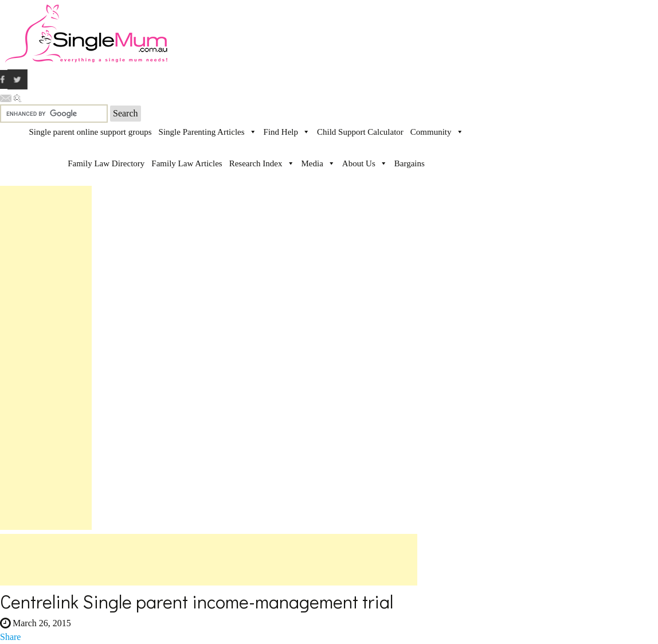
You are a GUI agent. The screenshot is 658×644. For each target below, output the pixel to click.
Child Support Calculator (360, 132)
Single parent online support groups (90, 132)
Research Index (256, 163)
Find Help (281, 132)
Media (312, 163)
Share (10, 637)
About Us (359, 163)
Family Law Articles (187, 163)
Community (431, 132)
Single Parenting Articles (202, 132)
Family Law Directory (106, 163)
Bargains (410, 163)
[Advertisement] (46, 358)
